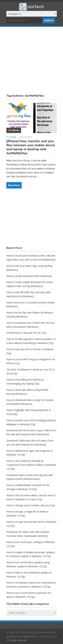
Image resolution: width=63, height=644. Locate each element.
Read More (14, 185)
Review (16, 130)
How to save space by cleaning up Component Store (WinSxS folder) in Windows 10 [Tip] (31, 465)
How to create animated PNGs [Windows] (29, 276)
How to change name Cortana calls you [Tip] (31, 505)
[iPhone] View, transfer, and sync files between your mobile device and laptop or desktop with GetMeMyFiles (31, 147)
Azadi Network (19, 640)
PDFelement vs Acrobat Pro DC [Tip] (26, 333)
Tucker (13, 137)
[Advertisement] (32, 60)
